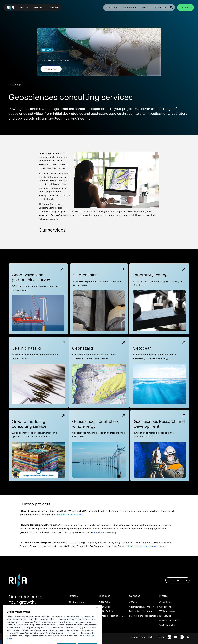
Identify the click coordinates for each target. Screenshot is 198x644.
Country (178, 580)
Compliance (166, 602)
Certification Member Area (144, 607)
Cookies (151, 637)
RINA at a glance (78, 602)
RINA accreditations (170, 620)
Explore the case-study (69, 515)
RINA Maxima (106, 611)
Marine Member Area (141, 611)
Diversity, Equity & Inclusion (84, 611)
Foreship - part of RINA (111, 616)
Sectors (24, 7)
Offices (133, 602)
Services (38, 7)
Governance (129, 7)
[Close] (97, 618)
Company (111, 7)
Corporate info (138, 637)
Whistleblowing (168, 611)
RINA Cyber (105, 607)
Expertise (53, 7)
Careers (73, 607)
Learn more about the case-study (146, 546)
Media (145, 7)
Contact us (186, 7)
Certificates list (167, 625)
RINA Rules (165, 616)
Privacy (161, 637)
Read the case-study (105, 532)
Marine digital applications (143, 616)
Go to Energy (15, 85)
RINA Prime (105, 602)
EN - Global (160, 7)
